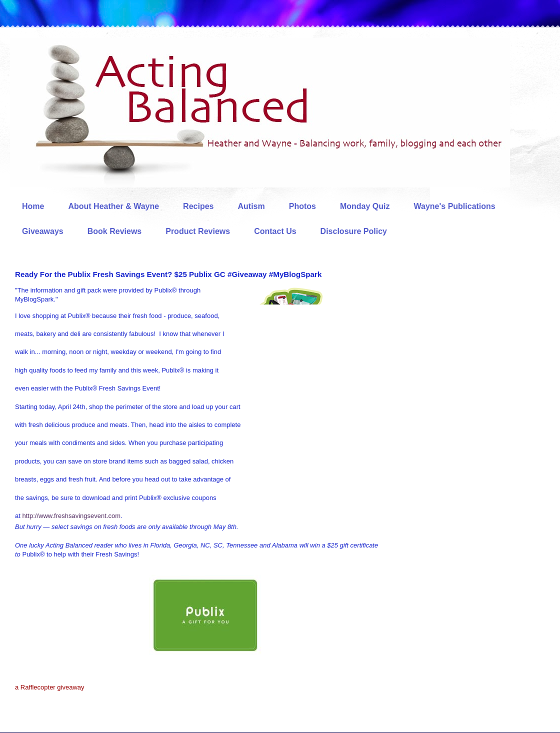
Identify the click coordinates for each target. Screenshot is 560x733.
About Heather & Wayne (113, 206)
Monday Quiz (365, 206)
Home (33, 206)
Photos (302, 206)
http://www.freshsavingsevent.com (71, 516)
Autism (251, 206)
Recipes (198, 206)
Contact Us (275, 231)
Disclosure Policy (354, 231)
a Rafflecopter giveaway (50, 687)
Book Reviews (114, 231)
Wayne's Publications (455, 206)
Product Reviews (198, 231)
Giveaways (43, 231)
